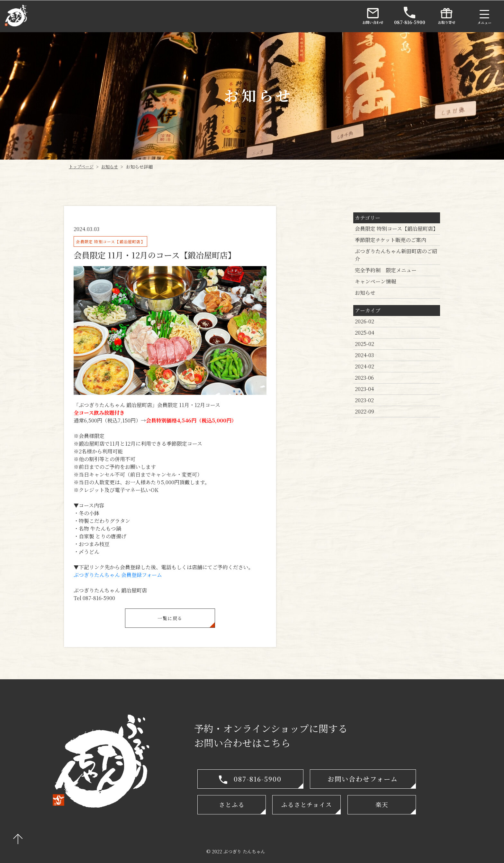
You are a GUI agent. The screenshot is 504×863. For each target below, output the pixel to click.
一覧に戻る (170, 618)
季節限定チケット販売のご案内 (391, 240)
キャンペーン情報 (375, 281)
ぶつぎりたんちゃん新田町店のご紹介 (396, 255)
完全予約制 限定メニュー (386, 270)
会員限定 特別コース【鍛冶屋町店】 (396, 229)
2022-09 (364, 411)
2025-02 (364, 344)
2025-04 (364, 333)
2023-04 (364, 389)
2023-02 (364, 400)
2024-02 (364, 366)
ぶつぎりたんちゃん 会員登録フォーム (118, 575)
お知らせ (365, 293)
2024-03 (364, 355)
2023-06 (364, 378)
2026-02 (364, 321)
